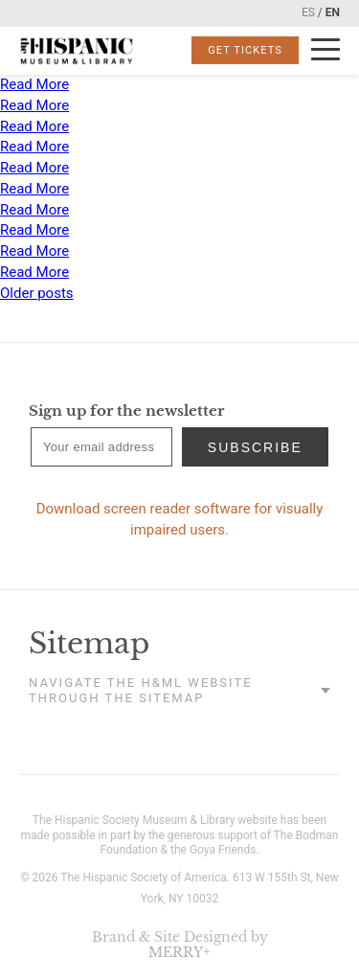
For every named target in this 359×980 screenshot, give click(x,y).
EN (333, 12)
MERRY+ (179, 952)
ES (308, 12)
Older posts (37, 293)
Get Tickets (245, 50)
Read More (34, 84)
